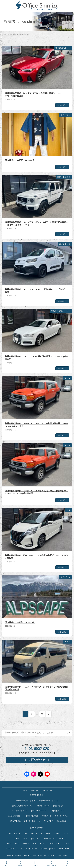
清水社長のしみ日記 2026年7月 (20, 160)
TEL (67, 864)
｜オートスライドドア (45, 821)
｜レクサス (25, 839)
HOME (21, 864)
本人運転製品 (46, 790)
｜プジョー (43, 849)
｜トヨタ (9, 833)
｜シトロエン (9, 849)
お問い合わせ (63, 855)
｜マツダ (39, 833)
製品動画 (10, 855)
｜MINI (34, 844)
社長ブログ (27, 855)
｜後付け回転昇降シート (15, 816)
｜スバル (47, 833)
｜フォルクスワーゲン (11, 844)
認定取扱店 (52, 855)
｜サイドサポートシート (39, 811)
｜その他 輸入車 (63, 849)
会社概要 (18, 855)
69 (42, 714)
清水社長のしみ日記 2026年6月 (20, 622)
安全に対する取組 (40, 855)
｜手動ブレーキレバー (43, 806)
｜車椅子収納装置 (32, 816)
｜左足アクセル (58, 806)
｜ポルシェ (35, 839)
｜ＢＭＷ (60, 839)
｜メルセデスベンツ (48, 839)
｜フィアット (66, 844)
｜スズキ (65, 833)
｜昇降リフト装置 (14, 821)
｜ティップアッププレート (19, 811)
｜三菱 (31, 833)
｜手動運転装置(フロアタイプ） (22, 806)
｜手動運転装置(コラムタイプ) (25, 801)
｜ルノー (19, 849)
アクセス (35, 864)
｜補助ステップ (46, 816)
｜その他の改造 (60, 821)
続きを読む (62, 105)
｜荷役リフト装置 (29, 821)
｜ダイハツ (56, 833)
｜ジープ (52, 849)
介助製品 (33, 790)
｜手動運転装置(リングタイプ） (49, 801)
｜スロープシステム (60, 816)
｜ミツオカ (15, 839)
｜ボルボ (41, 844)
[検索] (68, 733)
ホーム (25, 790)
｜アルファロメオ (53, 844)
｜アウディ (25, 844)
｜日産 (24, 833)
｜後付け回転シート (57, 811)
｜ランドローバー (30, 849)
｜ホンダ (17, 833)
